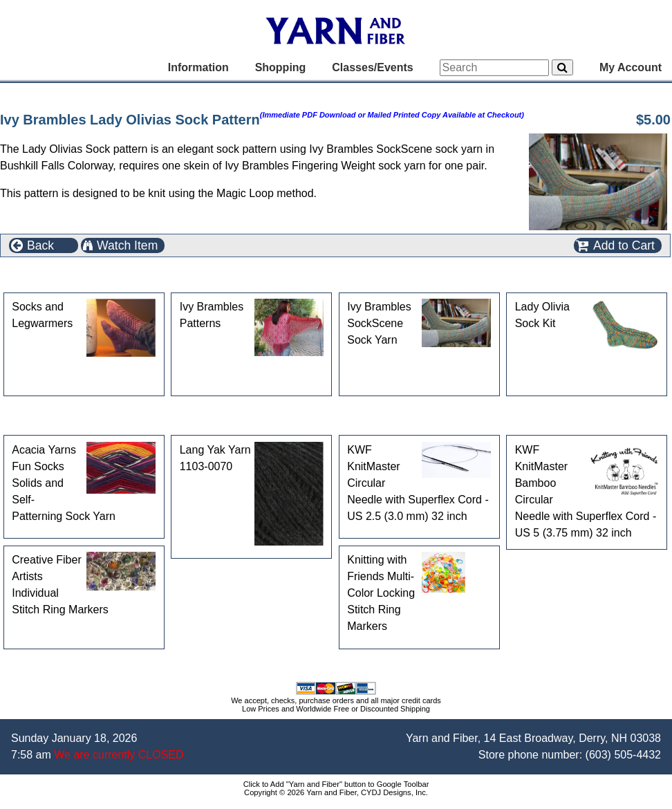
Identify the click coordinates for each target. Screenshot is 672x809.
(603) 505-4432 (623, 755)
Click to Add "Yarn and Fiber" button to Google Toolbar (336, 784)
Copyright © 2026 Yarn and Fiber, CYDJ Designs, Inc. (336, 792)
